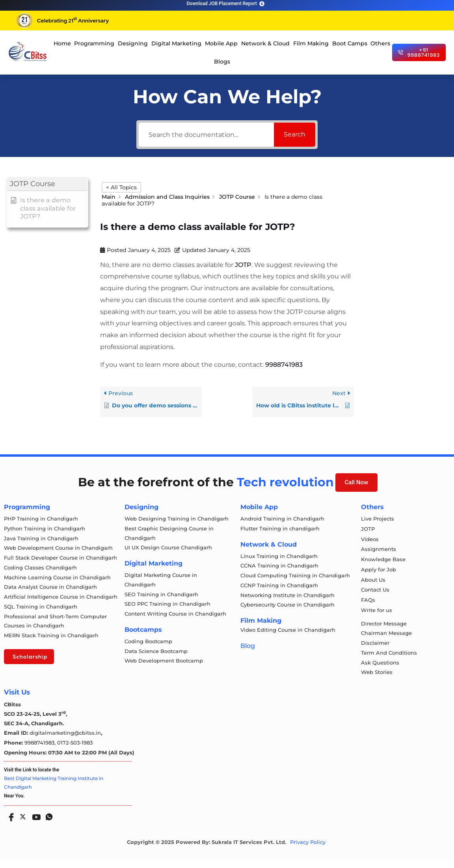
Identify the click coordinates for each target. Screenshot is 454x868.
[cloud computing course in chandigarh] (28, 51)
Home (62, 43)
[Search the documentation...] (207, 135)
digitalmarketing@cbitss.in (65, 741)
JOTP (243, 265)
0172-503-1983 (75, 750)
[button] (47, 184)
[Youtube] (35, 821)
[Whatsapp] (47, 821)
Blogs (222, 62)
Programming (94, 43)
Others (380, 43)
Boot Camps (350, 43)
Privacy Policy (308, 850)
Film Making (311, 43)
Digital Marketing (176, 43)
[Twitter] (22, 823)
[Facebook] (9, 821)
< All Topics (121, 187)
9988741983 (284, 365)
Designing (133, 43)
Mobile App (221, 43)
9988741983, (41, 750)
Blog (248, 650)
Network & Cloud (265, 43)
